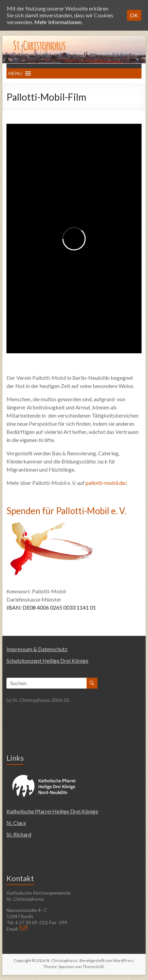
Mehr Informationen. (58, 22)
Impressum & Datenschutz (37, 649)
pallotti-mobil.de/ (106, 483)
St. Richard (19, 834)
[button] (15, 73)
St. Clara (16, 823)
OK (134, 15)
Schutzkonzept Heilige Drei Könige (47, 661)
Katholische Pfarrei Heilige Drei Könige (52, 811)
